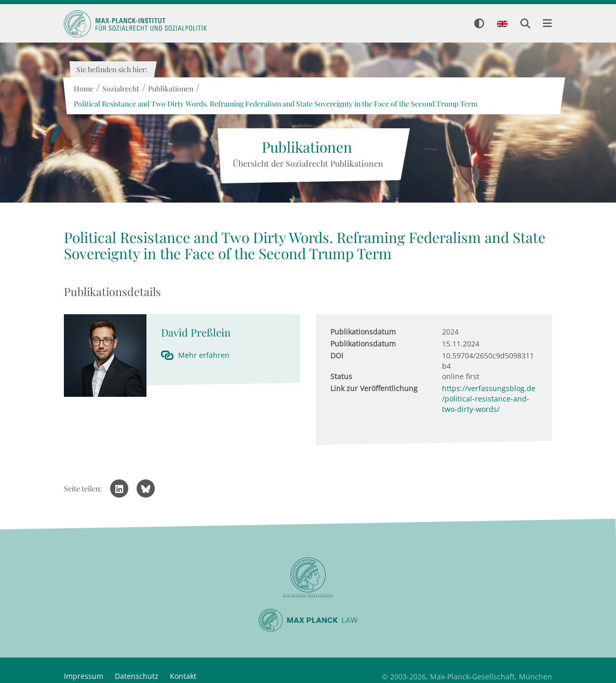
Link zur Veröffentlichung (374, 388)
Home (83, 89)
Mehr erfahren (204, 355)
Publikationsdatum (363, 332)
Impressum (84, 676)
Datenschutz (137, 676)
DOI (337, 356)
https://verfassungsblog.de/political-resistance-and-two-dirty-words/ (489, 399)
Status (341, 376)
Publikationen (170, 89)
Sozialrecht (120, 89)
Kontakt (183, 676)
